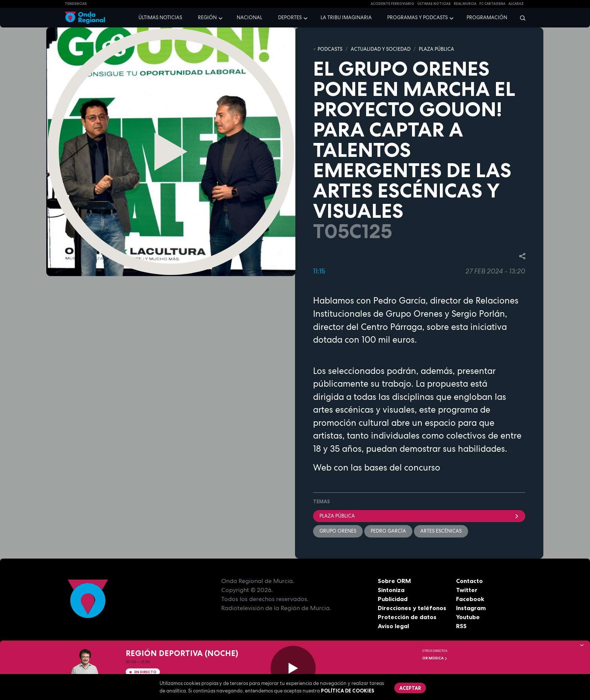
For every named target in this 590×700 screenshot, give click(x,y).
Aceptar (410, 688)
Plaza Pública (419, 516)
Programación (487, 17)
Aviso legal (393, 626)
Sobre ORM (394, 581)
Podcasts (330, 49)
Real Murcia (465, 4)
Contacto (469, 581)
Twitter (467, 590)
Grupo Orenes (338, 531)
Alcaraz (516, 4)
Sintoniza (391, 590)
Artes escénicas (441, 531)
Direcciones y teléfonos (412, 608)
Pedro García (388, 531)
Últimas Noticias (434, 4)
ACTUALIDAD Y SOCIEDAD (381, 49)
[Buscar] (520, 18)
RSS (461, 626)
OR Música (435, 658)
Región (207, 17)
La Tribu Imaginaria (346, 17)
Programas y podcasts (417, 17)
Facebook (470, 599)
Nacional (249, 17)
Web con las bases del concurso (377, 468)
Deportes (290, 17)
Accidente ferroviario (392, 4)
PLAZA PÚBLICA (436, 49)
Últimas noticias (160, 17)
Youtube (468, 617)
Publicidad (393, 599)
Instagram (471, 608)
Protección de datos (407, 617)
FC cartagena (492, 4)
